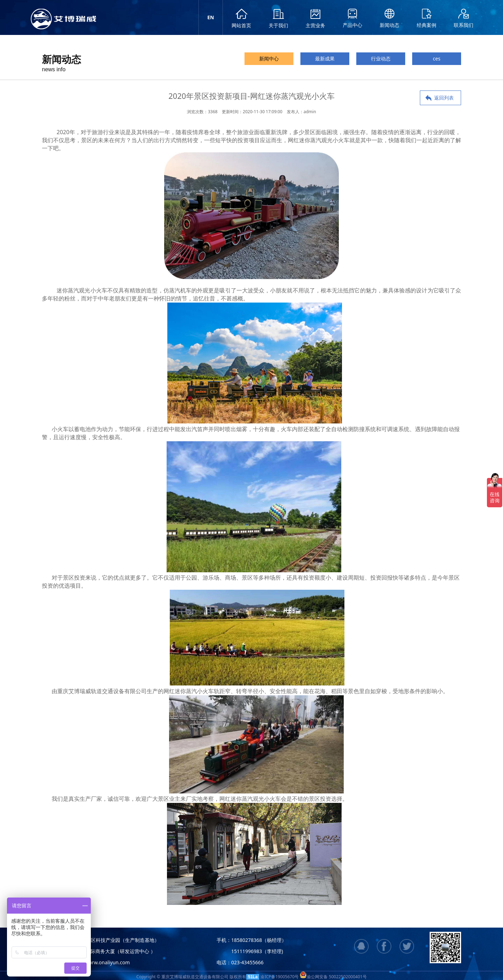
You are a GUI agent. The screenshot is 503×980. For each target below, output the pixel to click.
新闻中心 (269, 59)
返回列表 (444, 98)
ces (436, 59)
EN (210, 17)
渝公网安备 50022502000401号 (333, 977)
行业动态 (381, 59)
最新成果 (325, 59)
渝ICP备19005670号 (279, 977)
